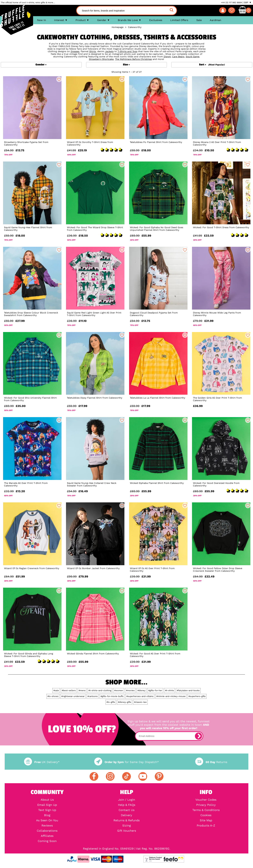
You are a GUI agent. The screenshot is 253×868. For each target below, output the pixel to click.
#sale (56, 690)
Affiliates (47, 836)
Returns (211, 762)
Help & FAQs (127, 805)
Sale (199, 20)
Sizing (127, 826)
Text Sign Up (47, 810)
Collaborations (47, 831)
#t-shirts (170, 690)
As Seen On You (47, 820)
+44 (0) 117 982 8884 (231, 3)
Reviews (47, 826)
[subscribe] (198, 736)
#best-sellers (69, 690)
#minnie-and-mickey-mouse (171, 696)
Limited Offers (179, 20)
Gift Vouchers (127, 831)
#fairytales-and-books (188, 690)
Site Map (206, 820)
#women (119, 690)
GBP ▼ (248, 2)
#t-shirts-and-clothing (100, 690)
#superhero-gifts (197, 696)
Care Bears (178, 57)
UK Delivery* (42, 762)
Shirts (93, 51)
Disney (167, 57)
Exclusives (156, 20)
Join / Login (127, 800)
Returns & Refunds (126, 820)
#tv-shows (53, 696)
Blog (47, 815)
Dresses (75, 51)
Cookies (206, 815)
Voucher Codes (206, 800)
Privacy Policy (206, 805)
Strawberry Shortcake (101, 59)
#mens (82, 690)
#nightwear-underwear (73, 696)
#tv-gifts (111, 702)
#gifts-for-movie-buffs (112, 696)
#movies (130, 690)
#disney (141, 690)
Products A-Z (206, 826)
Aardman (215, 20)
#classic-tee (140, 702)
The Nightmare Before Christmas (133, 59)
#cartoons (93, 696)
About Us (47, 800)
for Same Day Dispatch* (126, 762)
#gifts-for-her (155, 690)
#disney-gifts (125, 702)
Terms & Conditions (206, 810)
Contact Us (126, 810)
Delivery (126, 815)
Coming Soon (47, 841)
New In (42, 20)
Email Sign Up (47, 805)
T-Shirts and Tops (127, 51)
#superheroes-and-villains (140, 696)
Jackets (109, 51)
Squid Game (192, 57)
